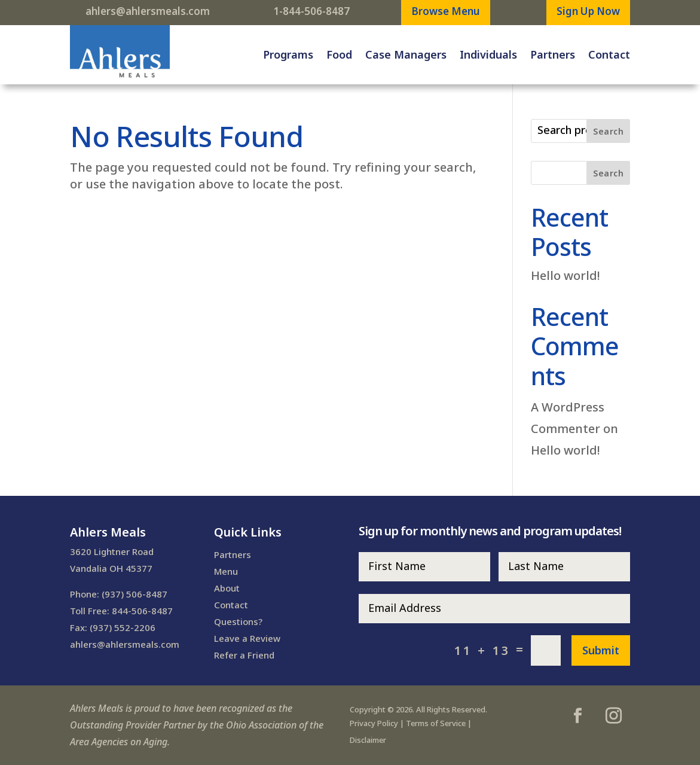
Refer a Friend (244, 655)
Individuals (488, 54)
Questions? (238, 621)
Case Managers (406, 54)
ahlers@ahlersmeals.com (148, 11)
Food (339, 54)
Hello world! (565, 275)
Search (608, 131)
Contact (609, 54)
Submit (601, 650)
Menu (226, 571)
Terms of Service (436, 723)
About (227, 588)
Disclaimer (368, 740)
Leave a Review (247, 638)
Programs (288, 54)
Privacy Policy (374, 723)
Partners (553, 54)
